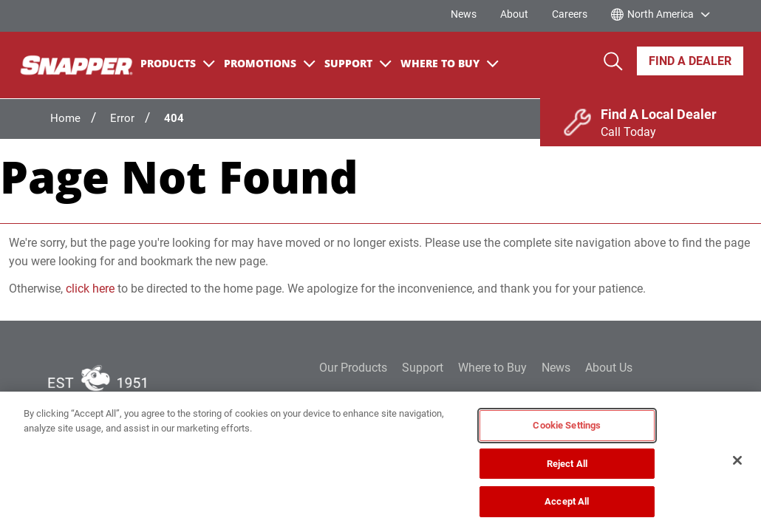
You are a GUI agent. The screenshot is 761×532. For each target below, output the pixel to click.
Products (178, 63)
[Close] (737, 460)
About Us (609, 368)
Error (122, 118)
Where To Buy (450, 63)
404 (174, 118)
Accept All (567, 501)
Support (358, 63)
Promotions (270, 63)
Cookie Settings (567, 425)
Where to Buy (492, 368)
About (514, 14)
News (464, 14)
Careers (570, 14)
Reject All (567, 464)
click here (90, 289)
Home (65, 118)
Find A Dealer (690, 61)
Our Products (353, 368)
